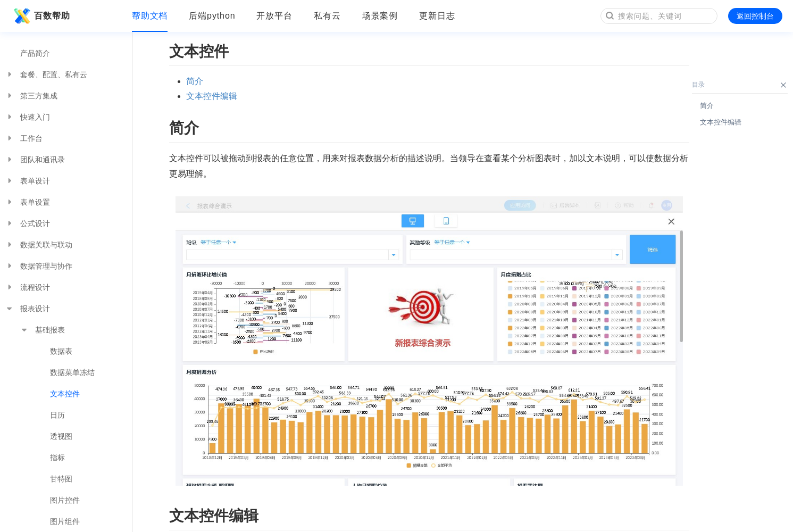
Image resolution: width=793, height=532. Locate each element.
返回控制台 (755, 16)
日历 (57, 415)
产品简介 (35, 53)
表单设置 (28, 202)
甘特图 (61, 479)
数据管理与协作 (39, 266)
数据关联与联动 (39, 245)
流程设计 (28, 287)
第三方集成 (31, 96)
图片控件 (65, 500)
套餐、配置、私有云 (46, 74)
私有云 (327, 16)
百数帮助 (40, 16)
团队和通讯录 (35, 160)
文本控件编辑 (212, 96)
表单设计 (28, 181)
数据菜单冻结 (72, 372)
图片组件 (65, 521)
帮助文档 (150, 16)
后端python (212, 16)
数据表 (61, 351)
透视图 (61, 436)
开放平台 (274, 16)
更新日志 (437, 16)
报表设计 (28, 309)
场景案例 (380, 16)
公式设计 (28, 223)
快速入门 (28, 117)
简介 (195, 81)
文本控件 (65, 394)
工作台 (24, 138)
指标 (57, 458)
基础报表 (43, 330)
